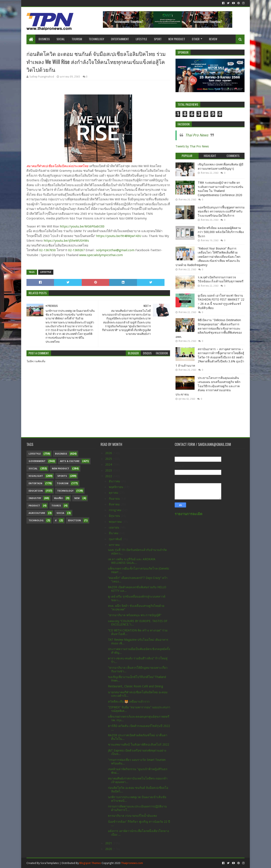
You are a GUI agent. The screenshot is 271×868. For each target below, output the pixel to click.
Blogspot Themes (90, 863)
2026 (109, 453)
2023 (109, 470)
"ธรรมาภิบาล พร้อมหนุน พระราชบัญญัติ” (135, 615)
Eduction (74, 521)
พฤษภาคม (116, 522)
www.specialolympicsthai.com (101, 255)
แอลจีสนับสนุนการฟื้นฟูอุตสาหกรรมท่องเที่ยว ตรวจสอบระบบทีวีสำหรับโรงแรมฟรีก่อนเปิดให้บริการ (221, 211)
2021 (109, 843)
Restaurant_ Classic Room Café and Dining (135, 686)
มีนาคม (114, 533)
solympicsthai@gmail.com (115, 250)
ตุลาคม (114, 493)
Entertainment (120, 39)
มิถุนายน (115, 516)
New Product (177, 39)
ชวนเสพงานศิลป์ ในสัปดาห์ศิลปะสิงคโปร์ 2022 (139, 745)
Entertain (35, 483)
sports (62, 476)
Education (36, 491)
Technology (96, 39)
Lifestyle (141, 39)
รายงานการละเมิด (189, 514)
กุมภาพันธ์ (116, 539)
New (77, 498)
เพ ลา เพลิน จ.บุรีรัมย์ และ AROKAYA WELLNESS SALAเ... (132, 561)
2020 (109, 849)
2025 (109, 459)
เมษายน (114, 527)
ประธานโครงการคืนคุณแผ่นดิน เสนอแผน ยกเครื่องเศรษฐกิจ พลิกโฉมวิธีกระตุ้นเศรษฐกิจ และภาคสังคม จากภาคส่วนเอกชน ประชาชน (208, 386)
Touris (56, 506)
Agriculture (37, 513)
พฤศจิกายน (116, 487)
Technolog (36, 521)
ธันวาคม (115, 481)
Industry (35, 498)
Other (196, 39)
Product (34, 506)
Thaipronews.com (132, 863)
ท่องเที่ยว (58, 498)
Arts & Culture (70, 461)
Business (44, 39)
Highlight (36, 476)
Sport (158, 39)
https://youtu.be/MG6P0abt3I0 (82, 226)
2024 (109, 465)
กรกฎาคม (115, 510)
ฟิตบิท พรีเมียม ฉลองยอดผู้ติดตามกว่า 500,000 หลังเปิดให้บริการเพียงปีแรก (221, 232)
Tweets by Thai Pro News (192, 146)
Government (37, 461)
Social (61, 39)
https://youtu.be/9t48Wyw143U (119, 236)
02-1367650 (47, 250)
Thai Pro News (197, 135)
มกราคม (115, 545)
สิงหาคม (115, 504)
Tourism (77, 39)
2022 (109, 476)
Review (213, 39)
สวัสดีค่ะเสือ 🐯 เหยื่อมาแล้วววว (129, 702)
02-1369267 (76, 250)
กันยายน (115, 499)
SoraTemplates (50, 863)
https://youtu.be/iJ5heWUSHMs (66, 241)
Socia (60, 513)
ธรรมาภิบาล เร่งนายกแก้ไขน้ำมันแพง (132, 816)
